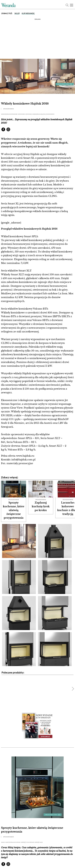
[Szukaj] (67, 5)
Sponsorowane (9, 109)
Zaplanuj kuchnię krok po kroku (41, 506)
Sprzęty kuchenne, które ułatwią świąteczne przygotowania (14, 510)
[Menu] (71, 5)
